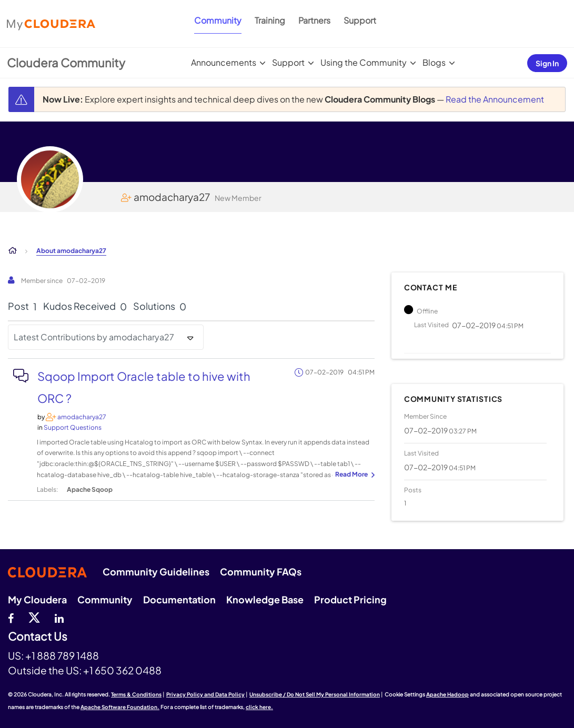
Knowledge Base (265, 599)
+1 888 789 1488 (62, 655)
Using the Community (364, 62)
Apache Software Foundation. (120, 707)
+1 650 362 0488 (122, 670)
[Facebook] (11, 617)
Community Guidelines (156, 572)
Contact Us (38, 637)
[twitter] (34, 617)
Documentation (179, 599)
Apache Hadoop (447, 694)
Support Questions (73, 427)
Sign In (547, 63)
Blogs (434, 62)
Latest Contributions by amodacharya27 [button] (94, 337)
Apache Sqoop (90, 489)
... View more (354, 475)
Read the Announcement (495, 99)
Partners (314, 20)
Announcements (224, 62)
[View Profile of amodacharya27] (82, 417)
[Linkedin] (59, 617)
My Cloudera (37, 599)
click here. (259, 707)
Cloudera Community (66, 63)
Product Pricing (350, 599)
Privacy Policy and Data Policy (205, 694)
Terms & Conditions (136, 694)
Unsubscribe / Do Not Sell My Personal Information (315, 694)
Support (360, 20)
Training (270, 20)
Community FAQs (261, 572)
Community (218, 20)
